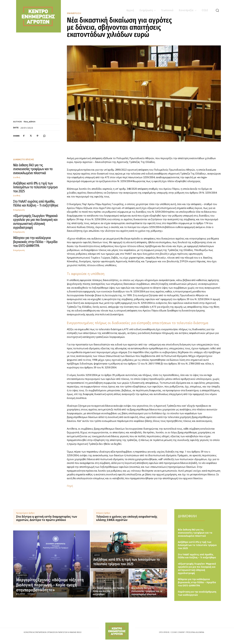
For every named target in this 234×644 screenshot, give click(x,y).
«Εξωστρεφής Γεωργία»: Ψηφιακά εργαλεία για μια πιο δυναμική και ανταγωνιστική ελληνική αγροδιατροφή (35, 222)
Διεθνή (17, 177)
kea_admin (30, 121)
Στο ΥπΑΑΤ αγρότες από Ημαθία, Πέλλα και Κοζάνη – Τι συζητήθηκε (36, 203)
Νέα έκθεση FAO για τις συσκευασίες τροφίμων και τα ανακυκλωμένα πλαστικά (33, 169)
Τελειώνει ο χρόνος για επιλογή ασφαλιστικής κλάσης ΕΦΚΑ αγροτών (127, 518)
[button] (217, 10)
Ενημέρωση (19, 210)
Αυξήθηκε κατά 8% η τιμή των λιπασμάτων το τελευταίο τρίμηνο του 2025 (35, 187)
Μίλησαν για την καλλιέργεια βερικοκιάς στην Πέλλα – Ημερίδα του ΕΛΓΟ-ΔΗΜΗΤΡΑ (35, 242)
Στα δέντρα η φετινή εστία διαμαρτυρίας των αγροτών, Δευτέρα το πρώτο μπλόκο (47, 518)
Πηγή (70, 486)
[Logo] (117, 631)
